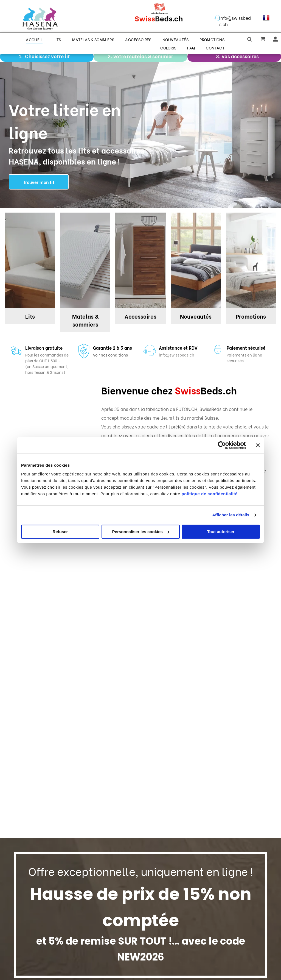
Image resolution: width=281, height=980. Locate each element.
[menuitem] (34, 39)
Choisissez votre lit (47, 56)
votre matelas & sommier (143, 56)
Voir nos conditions (110, 355)
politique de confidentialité (209, 494)
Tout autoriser (221, 532)
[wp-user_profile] (275, 41)
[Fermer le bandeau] (258, 445)
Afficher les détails (231, 515)
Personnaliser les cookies (141, 532)
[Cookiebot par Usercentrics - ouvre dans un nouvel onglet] (222, 445)
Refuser (60, 532)
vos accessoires (240, 56)
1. (21, 56)
